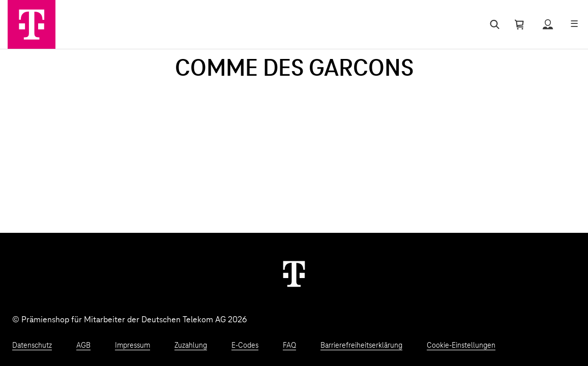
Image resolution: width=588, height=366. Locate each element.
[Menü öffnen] (574, 24)
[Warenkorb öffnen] (519, 24)
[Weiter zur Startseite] (294, 273)
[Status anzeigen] (548, 24)
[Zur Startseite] (32, 24)
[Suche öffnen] (493, 24)
